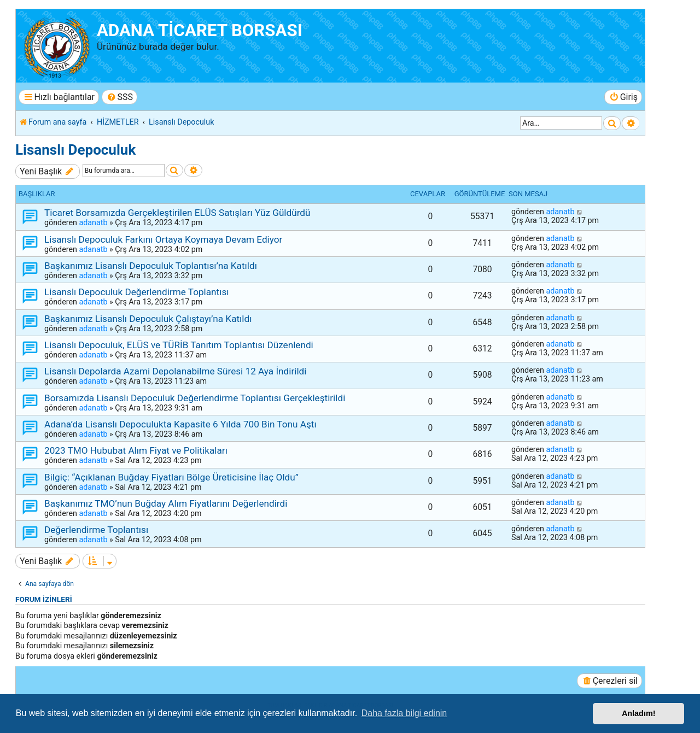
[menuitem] (119, 97)
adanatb (93, 222)
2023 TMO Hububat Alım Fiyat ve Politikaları (136, 450)
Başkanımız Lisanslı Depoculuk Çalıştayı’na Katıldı (148, 319)
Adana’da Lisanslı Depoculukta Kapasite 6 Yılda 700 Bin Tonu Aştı (180, 424)
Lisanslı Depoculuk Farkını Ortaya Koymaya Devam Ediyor (163, 239)
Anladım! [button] (639, 713)
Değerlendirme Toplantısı (96, 530)
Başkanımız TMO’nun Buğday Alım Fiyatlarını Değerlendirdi (166, 503)
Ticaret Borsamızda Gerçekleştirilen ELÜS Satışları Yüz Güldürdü (177, 213)
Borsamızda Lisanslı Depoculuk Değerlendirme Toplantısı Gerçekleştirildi (195, 398)
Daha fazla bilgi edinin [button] (404, 713)
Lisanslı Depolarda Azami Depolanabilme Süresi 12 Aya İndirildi (175, 371)
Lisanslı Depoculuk (75, 150)
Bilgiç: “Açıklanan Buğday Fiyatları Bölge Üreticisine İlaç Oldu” (171, 477)
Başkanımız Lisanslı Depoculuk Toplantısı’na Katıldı (151, 266)
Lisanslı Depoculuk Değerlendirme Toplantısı (137, 292)
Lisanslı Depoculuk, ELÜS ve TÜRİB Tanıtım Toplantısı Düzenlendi (179, 345)
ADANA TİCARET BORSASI (200, 30)
